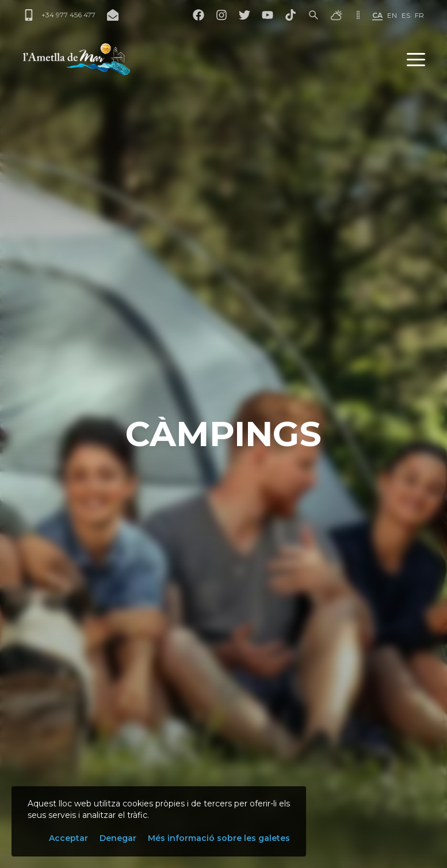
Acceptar (68, 838)
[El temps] (337, 15)
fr (419, 15)
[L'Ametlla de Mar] (77, 59)
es (406, 15)
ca (377, 15)
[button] (416, 59)
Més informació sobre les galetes (219, 838)
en (392, 15)
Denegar (118, 838)
